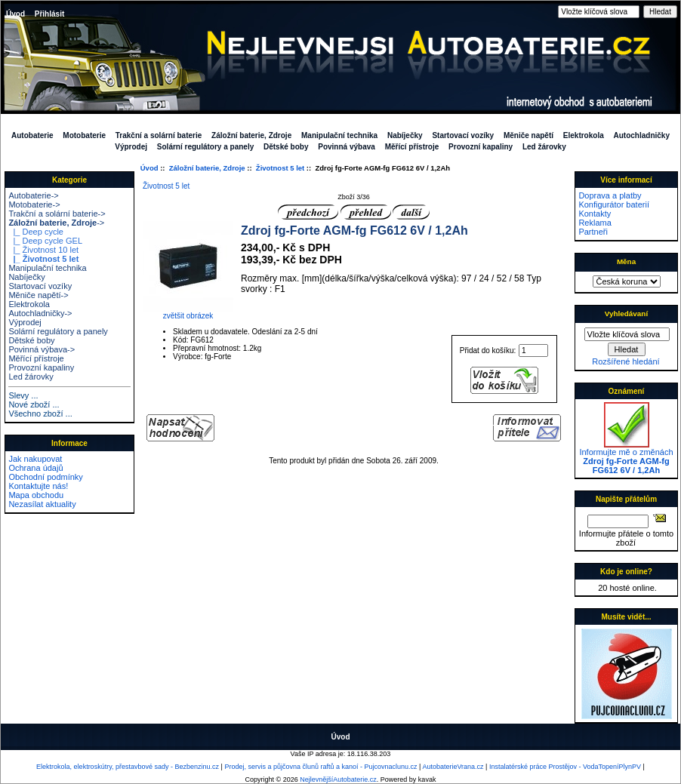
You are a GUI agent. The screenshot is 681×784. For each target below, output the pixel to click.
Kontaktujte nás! (38, 486)
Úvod (15, 14)
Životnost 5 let (280, 168)
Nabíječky (405, 135)
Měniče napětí (528, 135)
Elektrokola (584, 135)
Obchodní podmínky (45, 477)
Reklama (595, 223)
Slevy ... (23, 395)
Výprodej (131, 147)
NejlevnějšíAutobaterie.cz (338, 779)
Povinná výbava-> (42, 349)
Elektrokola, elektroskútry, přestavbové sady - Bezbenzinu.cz (128, 767)
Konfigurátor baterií (614, 204)
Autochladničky (642, 135)
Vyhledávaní (626, 314)
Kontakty (595, 214)
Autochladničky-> (40, 313)
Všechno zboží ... (40, 414)
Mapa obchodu (36, 495)
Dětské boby (286, 147)
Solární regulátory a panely (205, 147)
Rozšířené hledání (626, 361)
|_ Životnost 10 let (43, 250)
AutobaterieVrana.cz (453, 767)
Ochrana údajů (35, 468)
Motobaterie (84, 135)
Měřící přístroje (412, 147)
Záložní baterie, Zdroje (207, 168)
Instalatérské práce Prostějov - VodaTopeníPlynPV (565, 767)
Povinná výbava (347, 147)
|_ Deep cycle (36, 232)
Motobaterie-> (34, 204)
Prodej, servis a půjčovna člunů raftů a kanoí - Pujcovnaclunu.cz (320, 767)
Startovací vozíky (463, 135)
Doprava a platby (610, 195)
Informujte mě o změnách (626, 457)
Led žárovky (544, 147)
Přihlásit (49, 14)
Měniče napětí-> (38, 295)
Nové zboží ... (34, 404)
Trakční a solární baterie (159, 135)
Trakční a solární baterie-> (57, 214)
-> (56, 223)
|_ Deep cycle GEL (45, 241)
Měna (626, 261)
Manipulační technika (339, 135)
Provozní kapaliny (481, 147)
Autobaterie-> (33, 195)
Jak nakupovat (35, 459)
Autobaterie (32, 135)
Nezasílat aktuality (42, 504)
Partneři (593, 232)
